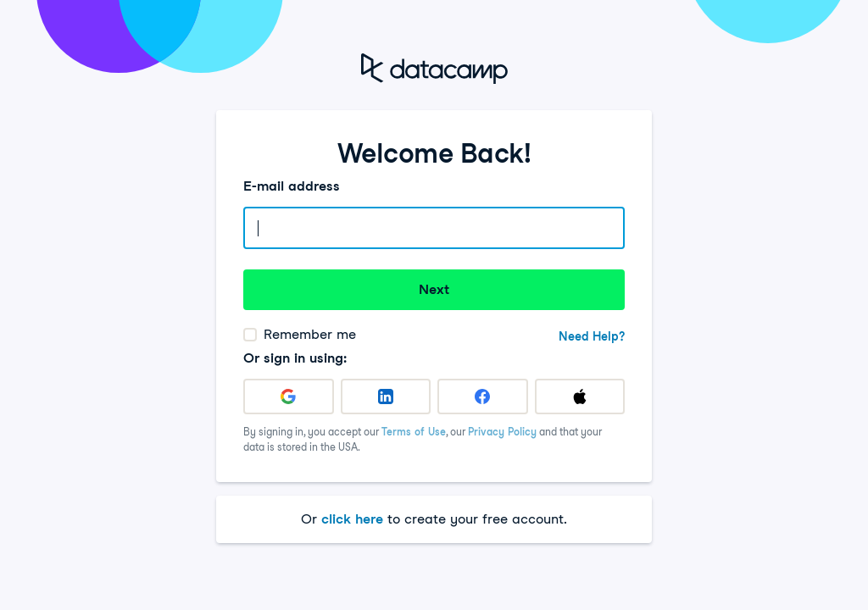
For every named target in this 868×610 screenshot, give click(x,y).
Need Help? (592, 336)
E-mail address (292, 186)
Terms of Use (414, 432)
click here (352, 519)
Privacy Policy (502, 432)
